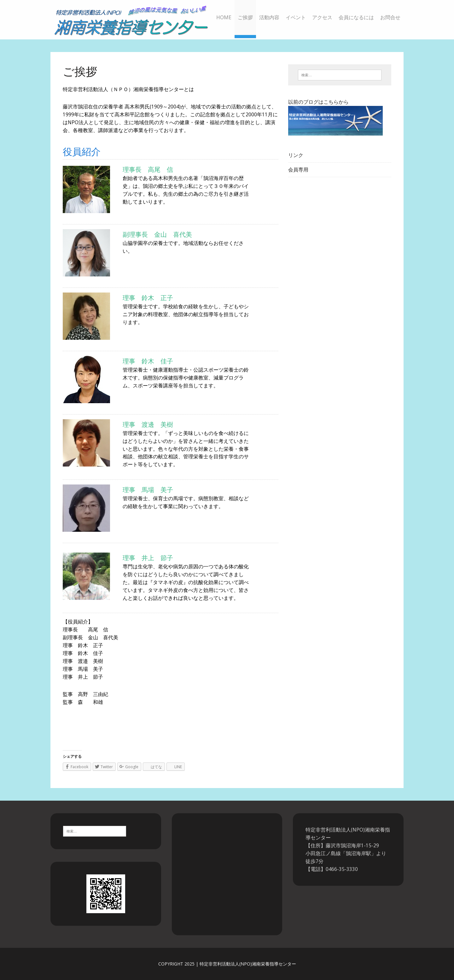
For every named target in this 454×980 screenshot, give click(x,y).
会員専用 (298, 170)
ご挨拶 (245, 17)
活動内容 (269, 17)
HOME (224, 17)
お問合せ (390, 17)
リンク (296, 155)
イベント (296, 17)
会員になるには (356, 17)
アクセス (322, 17)
